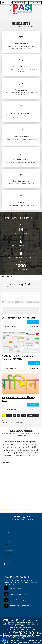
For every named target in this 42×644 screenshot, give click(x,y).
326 (24, 416)
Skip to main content (19, 3)
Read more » (33, 322)
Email (6, 544)
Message (8, 553)
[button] (4, 640)
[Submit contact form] (9, 564)
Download (5, 423)
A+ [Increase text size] (27, 3)
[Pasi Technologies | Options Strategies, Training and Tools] (21, 15)
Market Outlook (17, 423)
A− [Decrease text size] (30, 3)
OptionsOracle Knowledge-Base (19, 318)
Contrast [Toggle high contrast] (38, 3)
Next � (30, 416)
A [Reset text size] (34, 3)
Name (7, 535)
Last (37, 416)
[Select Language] (7, 3)
